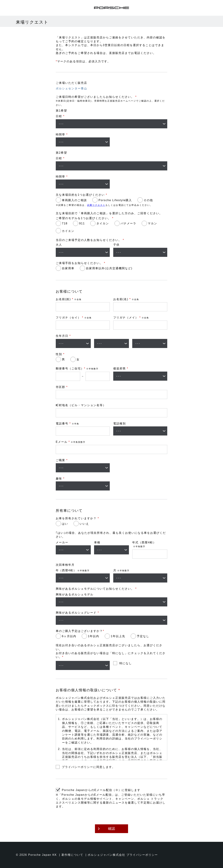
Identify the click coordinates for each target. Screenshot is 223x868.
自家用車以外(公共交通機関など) (109, 268)
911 (82, 223)
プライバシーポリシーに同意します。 (89, 767)
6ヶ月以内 (69, 636)
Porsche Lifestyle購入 (115, 200)
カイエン (68, 231)
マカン (152, 223)
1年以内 (93, 636)
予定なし (143, 636)
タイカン (103, 223)
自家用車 (68, 268)
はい (65, 524)
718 (65, 223)
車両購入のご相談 (74, 200)
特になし (126, 663)
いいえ (84, 524)
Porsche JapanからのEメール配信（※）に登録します (101, 790)
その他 (148, 200)
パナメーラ (128, 223)
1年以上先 (118, 636)
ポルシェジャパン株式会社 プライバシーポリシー (123, 855)
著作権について (72, 855)
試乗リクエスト (96, 205)
